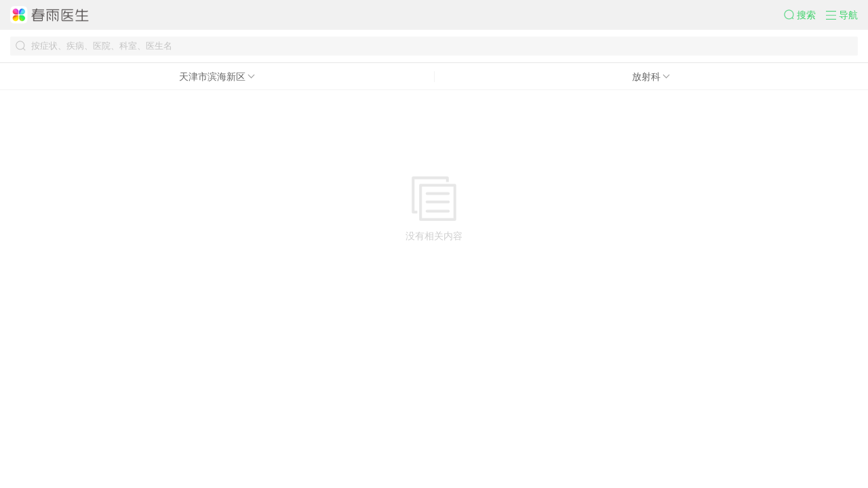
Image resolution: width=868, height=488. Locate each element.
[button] (805, 15)
